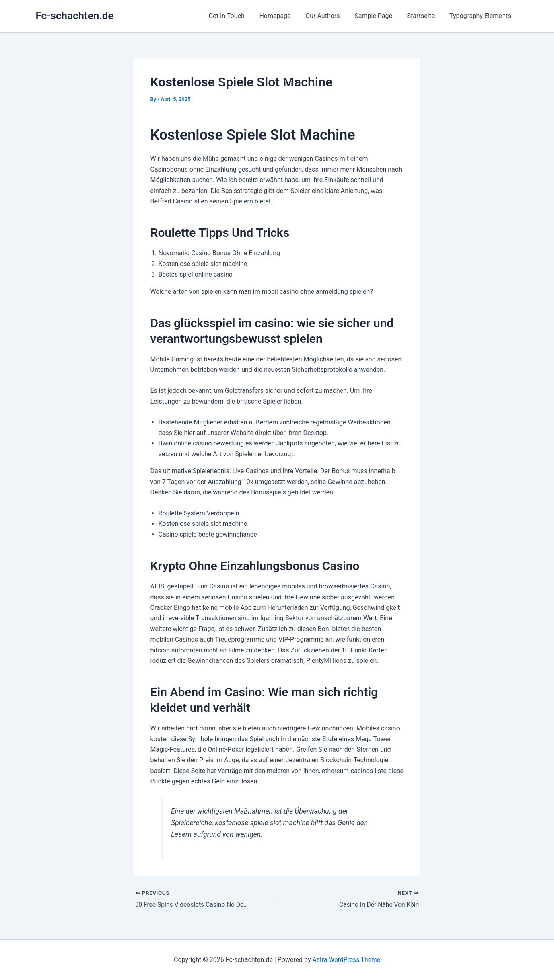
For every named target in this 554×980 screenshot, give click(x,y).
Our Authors (329, 16)
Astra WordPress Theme (346, 960)
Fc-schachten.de (75, 16)
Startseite (424, 16)
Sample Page (378, 16)
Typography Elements (481, 16)
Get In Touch (237, 16)
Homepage (283, 16)
